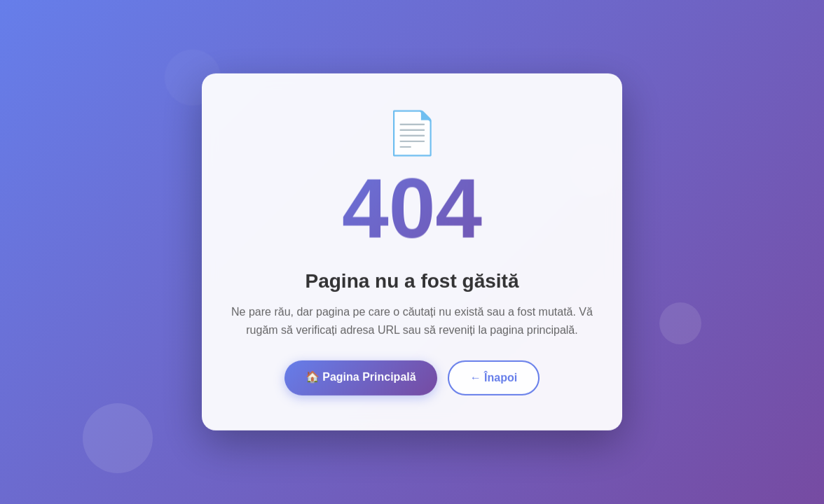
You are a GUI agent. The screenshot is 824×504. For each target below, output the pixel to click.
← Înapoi (494, 376)
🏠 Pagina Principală (361, 375)
